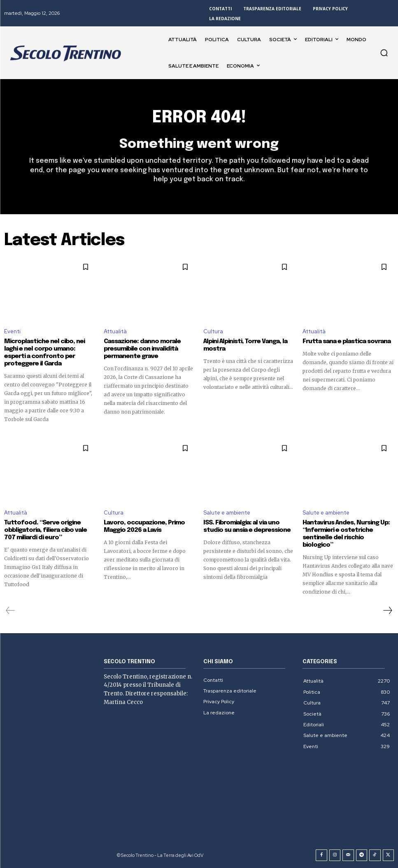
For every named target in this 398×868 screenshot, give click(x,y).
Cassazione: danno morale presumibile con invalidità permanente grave (142, 349)
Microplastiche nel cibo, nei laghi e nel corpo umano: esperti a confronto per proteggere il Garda (44, 353)
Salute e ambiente (227, 513)
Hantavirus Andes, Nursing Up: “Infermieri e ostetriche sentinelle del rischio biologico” (346, 534)
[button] (384, 53)
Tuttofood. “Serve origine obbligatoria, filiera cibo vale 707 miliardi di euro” (45, 530)
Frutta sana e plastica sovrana (347, 342)
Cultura (213, 331)
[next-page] (387, 611)
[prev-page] (10, 611)
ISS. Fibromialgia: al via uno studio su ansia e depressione (247, 526)
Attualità (115, 331)
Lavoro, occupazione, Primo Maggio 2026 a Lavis (144, 526)
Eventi (12, 331)
